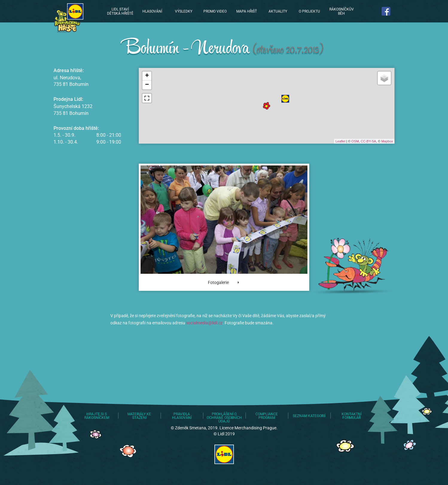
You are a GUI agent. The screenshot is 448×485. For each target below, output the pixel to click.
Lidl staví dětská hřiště (67, 18)
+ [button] (147, 76)
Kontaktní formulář (352, 416)
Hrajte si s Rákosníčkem (97, 416)
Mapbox (387, 141)
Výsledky (184, 11)
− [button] (147, 85)
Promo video (215, 11)
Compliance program (267, 416)
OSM (355, 141)
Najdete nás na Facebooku (386, 11)
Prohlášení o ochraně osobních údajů (224, 418)
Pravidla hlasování (182, 416)
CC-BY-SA (368, 141)
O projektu (309, 11)
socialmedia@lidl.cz (204, 323)
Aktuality (278, 11)
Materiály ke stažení (139, 416)
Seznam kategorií (309, 416)
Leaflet (340, 141)
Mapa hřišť (247, 11)
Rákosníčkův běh (342, 11)
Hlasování (152, 11)
